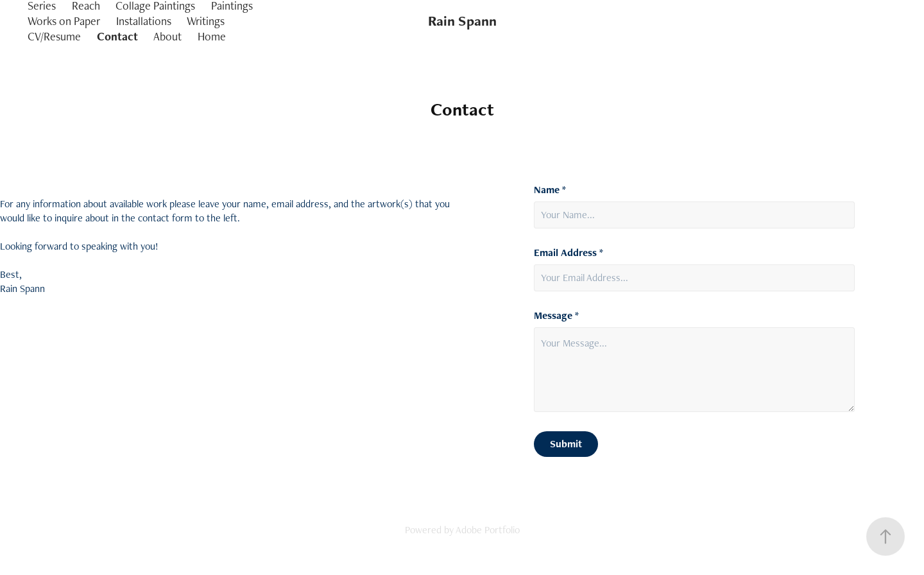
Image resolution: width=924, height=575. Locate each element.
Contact (117, 36)
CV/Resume (54, 36)
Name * (550, 190)
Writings (206, 21)
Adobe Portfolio (488, 530)
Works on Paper (64, 21)
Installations (144, 21)
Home (212, 36)
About (167, 36)
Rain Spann (462, 21)
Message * (556, 316)
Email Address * (569, 253)
